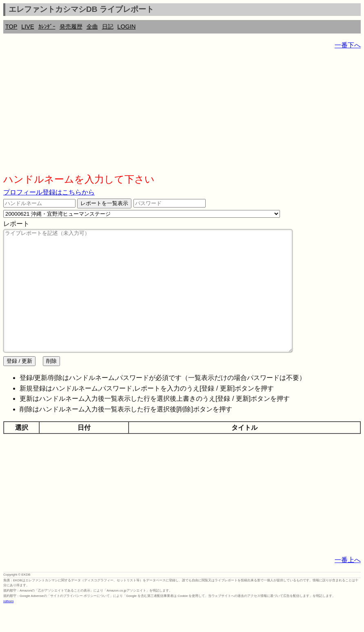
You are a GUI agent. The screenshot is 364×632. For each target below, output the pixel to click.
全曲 (92, 27)
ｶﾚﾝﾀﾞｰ (47, 27)
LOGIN (127, 27)
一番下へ (348, 45)
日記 (108, 27)
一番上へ (348, 584)
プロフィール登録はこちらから (49, 192)
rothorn (8, 626)
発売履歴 (71, 27)
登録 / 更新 (19, 385)
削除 (51, 385)
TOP (11, 27)
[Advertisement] (182, 114)
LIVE (28, 27)
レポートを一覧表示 (104, 203)
